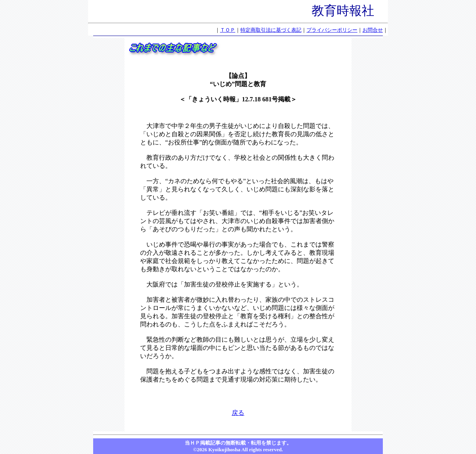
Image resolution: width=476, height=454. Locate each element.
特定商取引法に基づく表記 (271, 30)
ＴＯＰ (228, 30)
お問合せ (373, 30)
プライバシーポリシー (332, 30)
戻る (238, 413)
